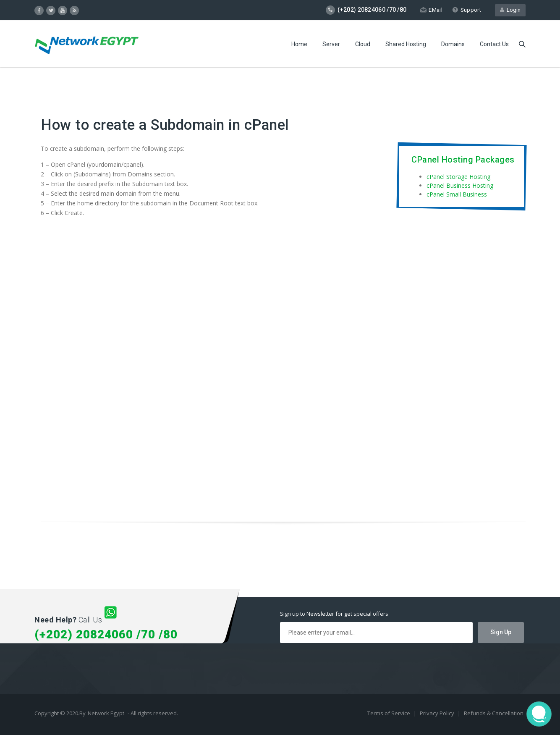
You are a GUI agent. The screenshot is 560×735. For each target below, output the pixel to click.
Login (510, 10)
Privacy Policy (438, 713)
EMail (431, 10)
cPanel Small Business (457, 194)
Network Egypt (106, 713)
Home (299, 44)
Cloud (363, 44)
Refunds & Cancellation (494, 713)
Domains (453, 44)
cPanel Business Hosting (460, 185)
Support (467, 10)
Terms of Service (389, 713)
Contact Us (494, 44)
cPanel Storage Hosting (458, 177)
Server (331, 44)
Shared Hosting (406, 44)
